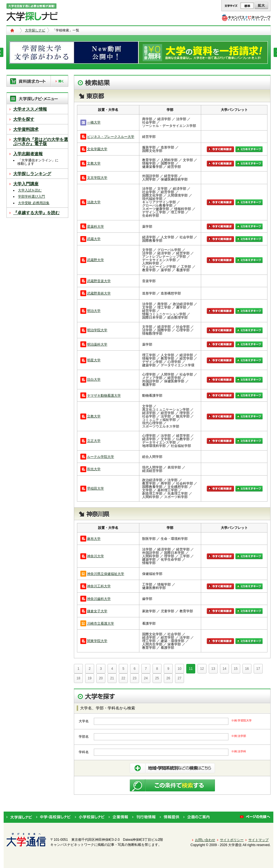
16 (247, 669)
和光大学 (94, 469)
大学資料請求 (26, 129)
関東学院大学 (97, 641)
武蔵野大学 (96, 260)
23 (134, 678)
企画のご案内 (197, 817)
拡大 (261, 6)
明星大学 (94, 360)
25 (157, 678)
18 (78, 678)
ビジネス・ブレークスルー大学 (111, 137)
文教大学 (94, 163)
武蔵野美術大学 (99, 293)
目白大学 (94, 380)
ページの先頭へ (255, 817)
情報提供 (170, 817)
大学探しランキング (32, 174)
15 (236, 669)
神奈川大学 (96, 556)
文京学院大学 (97, 178)
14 (224, 669)
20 (101, 678)
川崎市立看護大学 (101, 623)
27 (179, 678)
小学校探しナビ (90, 817)
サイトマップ (258, 840)
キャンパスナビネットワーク (246, 18)
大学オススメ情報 (30, 109)
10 (179, 669)
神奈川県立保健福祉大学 (106, 574)
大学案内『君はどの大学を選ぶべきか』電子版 (41, 141)
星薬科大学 (96, 227)
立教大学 (94, 416)
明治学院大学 (97, 330)
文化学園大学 (97, 149)
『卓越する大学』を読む (36, 213)
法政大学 (94, 202)
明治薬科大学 (97, 344)
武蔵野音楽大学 (99, 281)
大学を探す (24, 119)
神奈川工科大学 (99, 586)
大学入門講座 (26, 184)
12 (202, 669)
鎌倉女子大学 (97, 611)
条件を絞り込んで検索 (172, 768)
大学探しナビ (35, 30)
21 (112, 678)
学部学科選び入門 (31, 197)
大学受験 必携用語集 (34, 203)
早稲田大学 (96, 488)
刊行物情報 (144, 817)
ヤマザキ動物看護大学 (104, 396)
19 (89, 678)
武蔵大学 (94, 239)
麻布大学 (94, 539)
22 (123, 678)
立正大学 (94, 441)
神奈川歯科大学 (99, 599)
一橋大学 (94, 122)
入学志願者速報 (28, 154)
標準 (247, 6)
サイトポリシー (232, 840)
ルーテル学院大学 (101, 457)
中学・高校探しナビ (54, 817)
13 (213, 669)
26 (168, 678)
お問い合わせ (205, 840)
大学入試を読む (30, 190)
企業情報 (118, 817)
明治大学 (94, 311)
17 (258, 669)
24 (146, 678)
